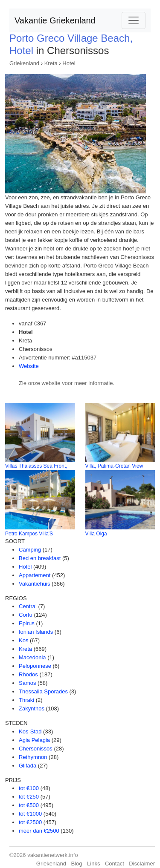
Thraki (26, 700)
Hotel (69, 63)
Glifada (28, 766)
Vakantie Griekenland (55, 20)
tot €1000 (30, 814)
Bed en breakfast (40, 558)
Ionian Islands (36, 632)
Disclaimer (142, 864)
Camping (30, 550)
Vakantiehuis (34, 584)
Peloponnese (35, 666)
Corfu (26, 615)
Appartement (35, 575)
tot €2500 (30, 822)
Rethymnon (33, 757)
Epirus (27, 623)
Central (28, 606)
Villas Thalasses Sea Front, (36, 466)
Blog (76, 864)
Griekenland (24, 63)
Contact (115, 864)
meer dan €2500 (39, 831)
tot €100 (29, 788)
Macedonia (32, 657)
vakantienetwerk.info (53, 855)
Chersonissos (36, 749)
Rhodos (28, 674)
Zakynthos (32, 708)
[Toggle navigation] (134, 20)
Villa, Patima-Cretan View (114, 466)
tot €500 (29, 805)
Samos (27, 683)
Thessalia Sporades (43, 691)
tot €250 (29, 797)
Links (93, 864)
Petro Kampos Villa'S (29, 534)
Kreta (51, 63)
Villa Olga (96, 534)
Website (29, 366)
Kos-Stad (30, 731)
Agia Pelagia (34, 740)
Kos (23, 640)
